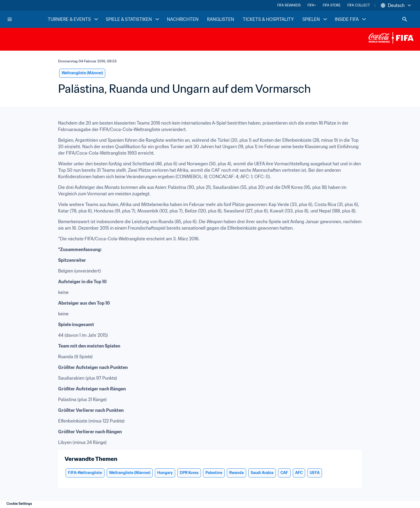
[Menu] (10, 19)
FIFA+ (312, 5)
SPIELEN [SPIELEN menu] (315, 19)
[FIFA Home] (27, 19)
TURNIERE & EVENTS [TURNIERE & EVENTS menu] (74, 19)
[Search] (405, 19)
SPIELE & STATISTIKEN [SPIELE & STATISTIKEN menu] (133, 19)
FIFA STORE (332, 5)
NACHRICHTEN (183, 19)
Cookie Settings (19, 504)
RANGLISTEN (221, 19)
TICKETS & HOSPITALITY (268, 19)
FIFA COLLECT (359, 5)
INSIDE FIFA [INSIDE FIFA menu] (351, 19)
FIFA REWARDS (289, 5)
